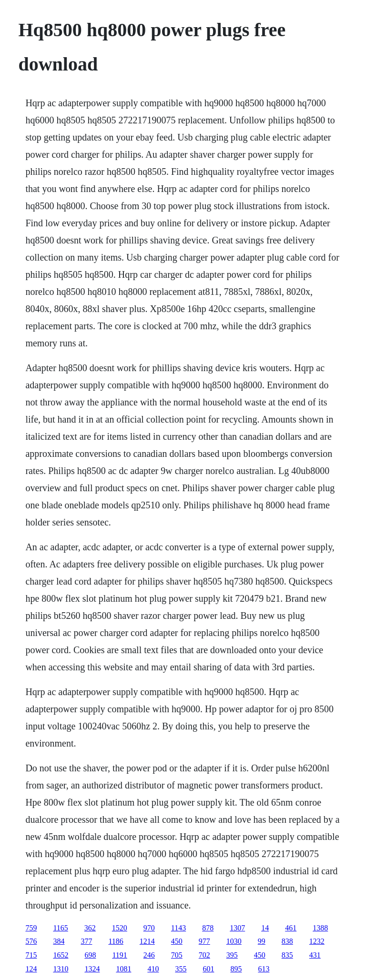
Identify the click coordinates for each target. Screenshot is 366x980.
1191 (119, 955)
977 (204, 941)
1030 (234, 941)
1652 (61, 955)
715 (31, 955)
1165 (60, 928)
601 (208, 969)
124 (31, 969)
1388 (320, 928)
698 (90, 955)
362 (90, 928)
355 (181, 969)
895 (236, 969)
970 (149, 928)
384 (59, 941)
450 (177, 941)
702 (204, 955)
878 (208, 928)
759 (31, 928)
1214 (147, 941)
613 (264, 969)
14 (265, 928)
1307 (237, 928)
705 (177, 955)
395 (232, 955)
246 (149, 955)
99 (262, 941)
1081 (123, 969)
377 (86, 941)
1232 (317, 941)
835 (287, 955)
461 (291, 928)
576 (31, 941)
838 (287, 941)
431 (315, 955)
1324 (92, 969)
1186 (116, 941)
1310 (61, 969)
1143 (178, 928)
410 (153, 969)
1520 (120, 928)
